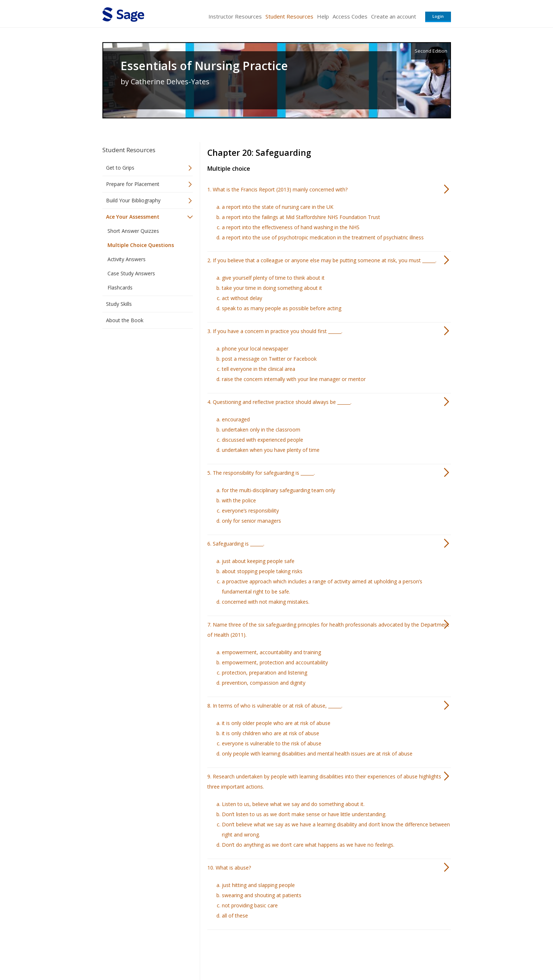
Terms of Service (318, 953)
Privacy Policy (403, 953)
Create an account (394, 16)
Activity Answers (127, 259)
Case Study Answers (131, 273)
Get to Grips (120, 168)
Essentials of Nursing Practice (204, 66)
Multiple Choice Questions (141, 245)
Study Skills (119, 304)
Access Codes (350, 16)
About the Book (125, 320)
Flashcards (120, 287)
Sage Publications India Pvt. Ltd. (208, 953)
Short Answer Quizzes (133, 231)
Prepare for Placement (133, 184)
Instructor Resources (235, 16)
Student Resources (289, 16)
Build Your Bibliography (133, 200)
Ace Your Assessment (133, 217)
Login (438, 16)
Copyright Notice (363, 953)
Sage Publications (144, 953)
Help (323, 16)
